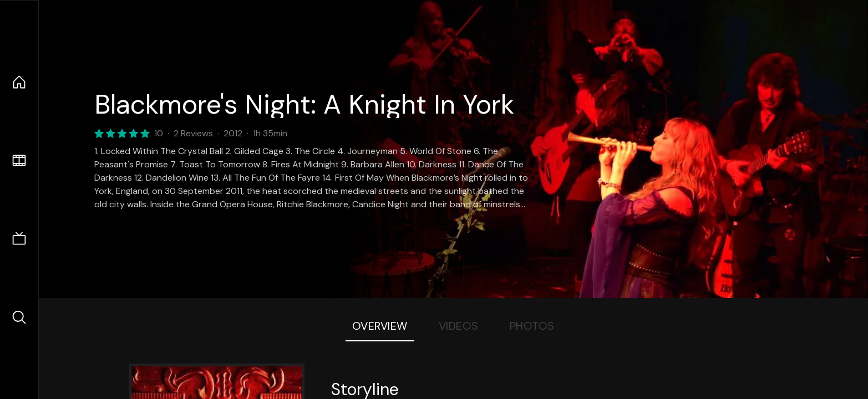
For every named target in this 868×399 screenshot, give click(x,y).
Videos (459, 326)
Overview (380, 326)
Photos (532, 326)
